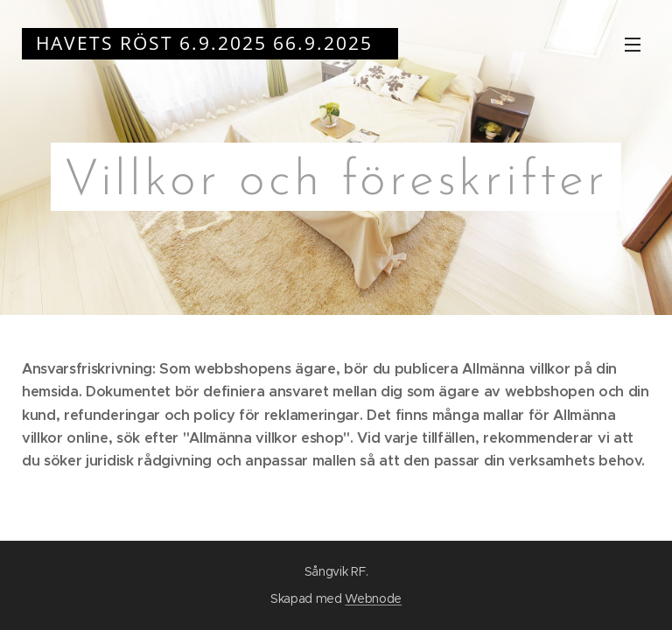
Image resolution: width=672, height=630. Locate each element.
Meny (633, 45)
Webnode (373, 598)
